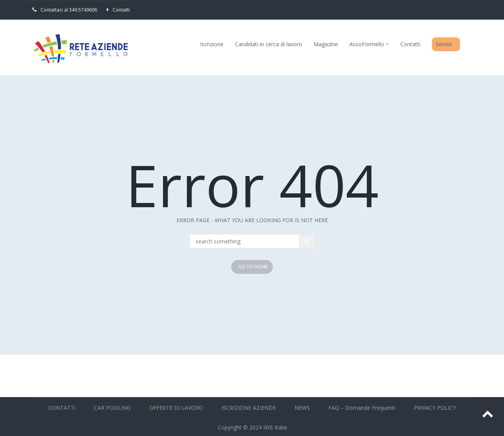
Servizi (444, 44)
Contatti (121, 10)
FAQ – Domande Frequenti (362, 408)
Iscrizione (212, 44)
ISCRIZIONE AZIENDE (249, 408)
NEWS (302, 408)
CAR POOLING (112, 408)
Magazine (326, 44)
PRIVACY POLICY (435, 408)
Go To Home (253, 267)
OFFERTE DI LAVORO (176, 408)
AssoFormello (367, 44)
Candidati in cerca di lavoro (269, 44)
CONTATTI (62, 408)
